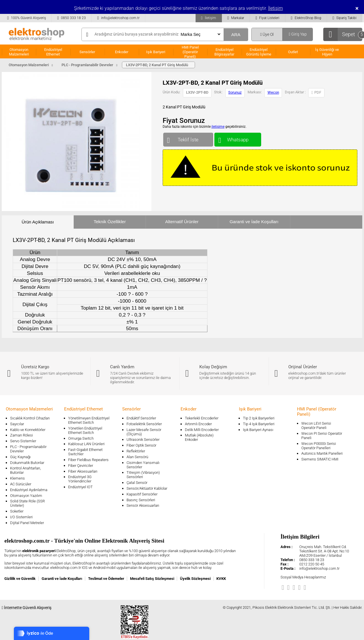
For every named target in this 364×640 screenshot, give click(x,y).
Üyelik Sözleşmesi (195, 579)
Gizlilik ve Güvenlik (20, 579)
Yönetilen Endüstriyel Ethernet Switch (85, 430)
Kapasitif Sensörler (142, 494)
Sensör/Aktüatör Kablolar (147, 488)
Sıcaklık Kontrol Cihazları (30, 418)
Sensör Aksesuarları (143, 505)
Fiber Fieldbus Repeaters (88, 460)
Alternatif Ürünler (182, 222)
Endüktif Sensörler (141, 418)
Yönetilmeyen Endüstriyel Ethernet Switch (89, 420)
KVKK (221, 579)
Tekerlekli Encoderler (202, 418)
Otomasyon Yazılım (26, 496)
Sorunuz (235, 92)
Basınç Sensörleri (141, 500)
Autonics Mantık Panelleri (322, 453)
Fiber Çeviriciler (81, 466)
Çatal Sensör (137, 483)
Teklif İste (188, 138)
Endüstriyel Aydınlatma (29, 490)
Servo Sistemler (23, 441)
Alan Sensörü (137, 457)
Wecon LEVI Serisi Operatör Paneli (316, 426)
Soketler (17, 511)
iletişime (218, 127)
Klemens (17, 478)
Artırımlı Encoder (198, 424)
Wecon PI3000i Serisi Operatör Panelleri (319, 446)
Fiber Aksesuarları (83, 471)
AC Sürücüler (21, 484)
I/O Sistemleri (21, 517)
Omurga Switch (81, 438)
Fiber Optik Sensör (141, 445)
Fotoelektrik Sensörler (144, 424)
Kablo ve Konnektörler (28, 430)
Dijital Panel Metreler (27, 523)
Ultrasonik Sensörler (143, 440)
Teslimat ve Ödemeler (106, 579)
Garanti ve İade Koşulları (254, 222)
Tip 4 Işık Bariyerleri (259, 424)
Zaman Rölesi (22, 435)
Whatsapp (238, 138)
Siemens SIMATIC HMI (320, 459)
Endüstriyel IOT (80, 487)
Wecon (273, 92)
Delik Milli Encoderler (202, 430)
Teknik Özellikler (110, 222)
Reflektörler (136, 451)
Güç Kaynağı (20, 457)
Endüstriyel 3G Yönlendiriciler (80, 479)
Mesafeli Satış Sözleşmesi (152, 579)
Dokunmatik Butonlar (27, 463)
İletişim (275, 8)
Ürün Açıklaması (38, 222)
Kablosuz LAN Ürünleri (86, 444)
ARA (236, 35)
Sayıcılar (17, 424)
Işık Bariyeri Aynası (258, 430)
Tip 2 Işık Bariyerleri (259, 418)
